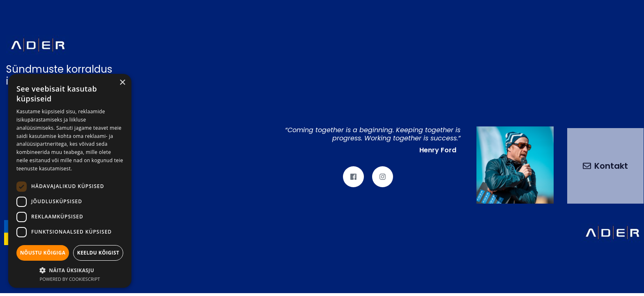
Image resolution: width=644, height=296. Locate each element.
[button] (70, 270)
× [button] (122, 83)
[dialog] (70, 181)
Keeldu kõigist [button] (98, 253)
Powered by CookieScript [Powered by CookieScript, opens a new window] (70, 279)
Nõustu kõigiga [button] (43, 253)
